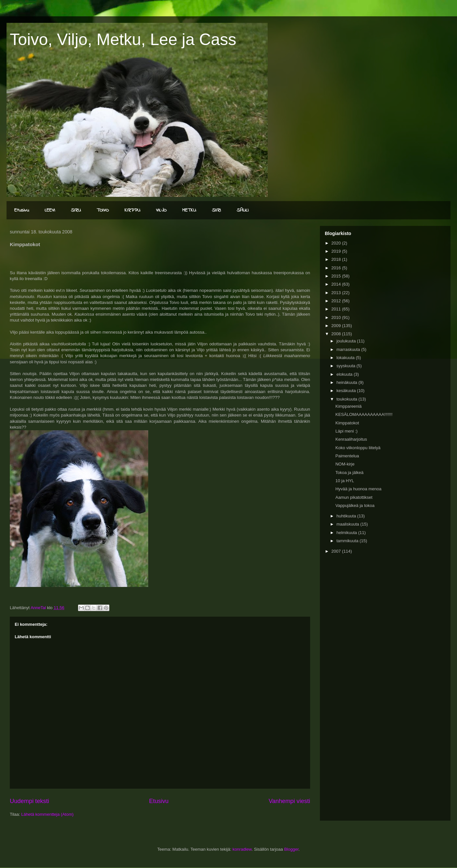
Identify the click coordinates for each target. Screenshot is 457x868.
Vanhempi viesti (289, 801)
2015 (337, 276)
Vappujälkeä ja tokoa (355, 505)
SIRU (76, 210)
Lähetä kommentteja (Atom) (47, 814)
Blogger (291, 849)
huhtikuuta (347, 516)
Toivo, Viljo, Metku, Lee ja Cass (123, 39)
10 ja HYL (345, 481)
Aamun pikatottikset (354, 497)
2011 (337, 309)
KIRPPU (132, 210)
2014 (337, 284)
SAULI (243, 210)
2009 (337, 326)
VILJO (161, 210)
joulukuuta (347, 341)
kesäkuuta (347, 391)
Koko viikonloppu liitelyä (358, 448)
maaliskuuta (348, 524)
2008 (337, 334)
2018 (337, 259)
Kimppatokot (347, 423)
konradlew (242, 849)
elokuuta (345, 374)
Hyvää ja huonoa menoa (358, 489)
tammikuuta (348, 541)
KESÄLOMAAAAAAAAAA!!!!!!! (364, 414)
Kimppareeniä (348, 406)
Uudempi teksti (29, 801)
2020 (337, 243)
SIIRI (216, 210)
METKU (189, 210)
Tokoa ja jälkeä (349, 473)
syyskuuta (347, 366)
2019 (337, 251)
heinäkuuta (347, 382)
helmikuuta (347, 533)
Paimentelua (347, 456)
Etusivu (22, 210)
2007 (337, 551)
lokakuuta (346, 358)
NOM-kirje (345, 464)
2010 (337, 317)
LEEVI (50, 210)
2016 (337, 268)
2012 (337, 301)
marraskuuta (349, 349)
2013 (337, 293)
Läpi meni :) (346, 431)
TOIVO (103, 210)
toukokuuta (347, 399)
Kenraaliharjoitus (351, 439)
